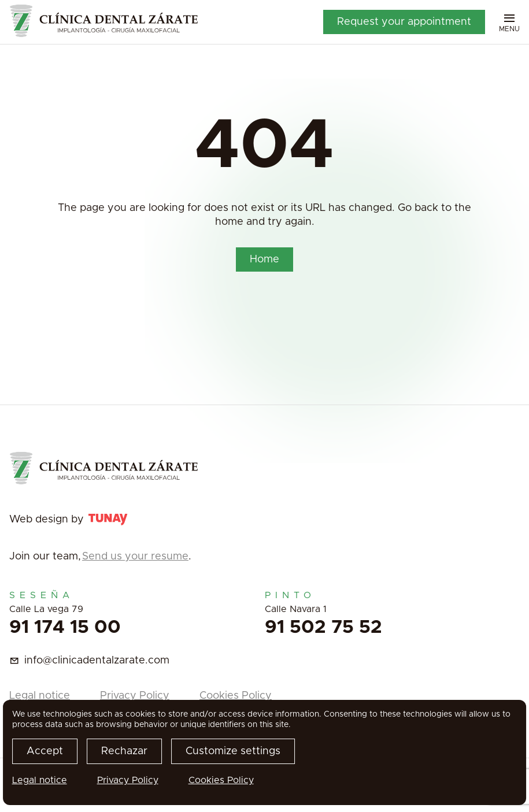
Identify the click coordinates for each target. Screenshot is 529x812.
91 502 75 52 (323, 628)
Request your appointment (404, 22)
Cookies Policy (236, 696)
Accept (45, 751)
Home (264, 259)
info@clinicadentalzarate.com (97, 661)
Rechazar (124, 751)
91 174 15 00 (65, 628)
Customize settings (233, 751)
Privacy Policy (135, 696)
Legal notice (40, 696)
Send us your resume (135, 557)
